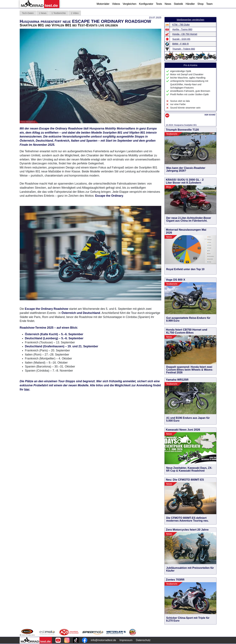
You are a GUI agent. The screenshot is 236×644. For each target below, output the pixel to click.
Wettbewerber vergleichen (190, 20)
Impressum (126, 640)
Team (209, 4)
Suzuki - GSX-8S (181, 39)
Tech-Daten (28, 13)
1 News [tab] (43, 13)
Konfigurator (146, 4)
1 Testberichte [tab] (59, 13)
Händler (190, 4)
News (168, 4)
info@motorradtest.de (103, 640)
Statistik (178, 4)
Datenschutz (143, 640)
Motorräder (103, 4)
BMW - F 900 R (181, 44)
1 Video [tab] (75, 13)
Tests (159, 4)
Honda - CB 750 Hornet (185, 34)
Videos (116, 4)
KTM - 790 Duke (181, 25)
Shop (201, 4)
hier (27, 389)
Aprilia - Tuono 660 (182, 29)
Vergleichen (129, 4)
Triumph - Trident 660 (184, 49)
